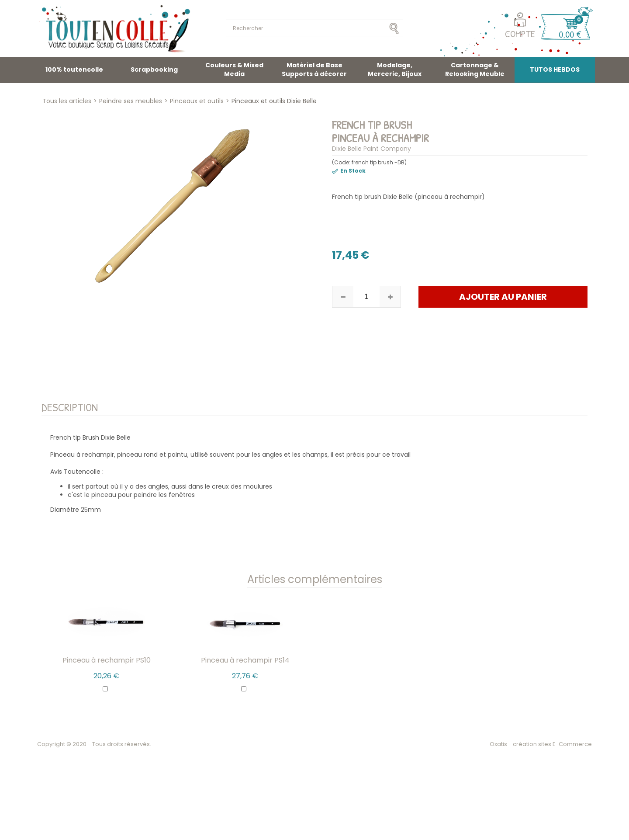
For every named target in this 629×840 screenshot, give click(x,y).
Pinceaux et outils (197, 101)
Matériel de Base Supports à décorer (314, 69)
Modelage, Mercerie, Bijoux (395, 69)
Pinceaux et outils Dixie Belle (274, 101)
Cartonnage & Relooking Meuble (475, 69)
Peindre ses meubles (131, 101)
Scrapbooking (154, 69)
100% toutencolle (74, 69)
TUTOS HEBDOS (555, 69)
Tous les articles (67, 101)
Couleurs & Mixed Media (234, 69)
